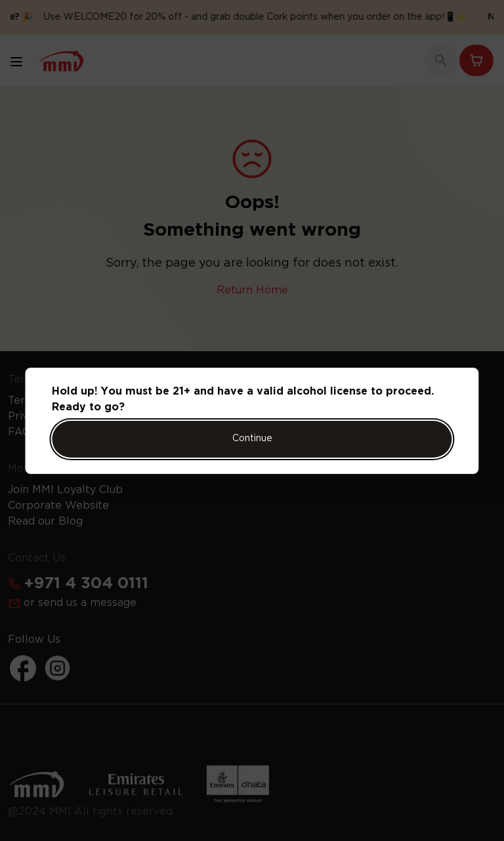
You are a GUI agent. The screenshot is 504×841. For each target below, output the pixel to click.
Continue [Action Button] (252, 439)
